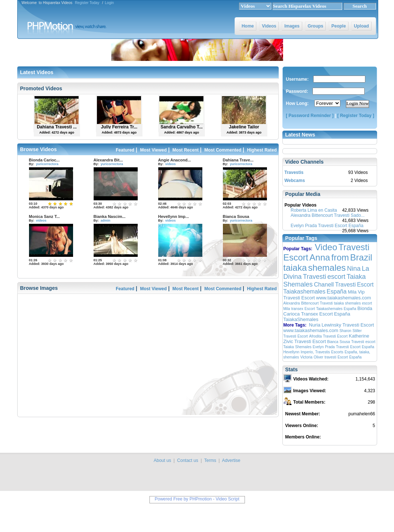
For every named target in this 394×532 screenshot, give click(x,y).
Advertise (231, 460)
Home (248, 26)
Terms (210, 460)
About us (162, 460)
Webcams (295, 181)
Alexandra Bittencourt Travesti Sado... (328, 215)
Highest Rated (262, 150)
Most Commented (223, 150)
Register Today (87, 3)
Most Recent (186, 150)
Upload (362, 26)
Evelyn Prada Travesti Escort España (327, 226)
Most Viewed (153, 150)
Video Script (227, 499)
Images (292, 26)
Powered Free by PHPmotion (183, 499)
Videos (269, 26)
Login (109, 3)
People (338, 26)
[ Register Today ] (356, 116)
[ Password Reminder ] (310, 116)
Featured (125, 150)
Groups (316, 26)
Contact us (187, 460)
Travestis (294, 172)
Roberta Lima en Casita (314, 210)
